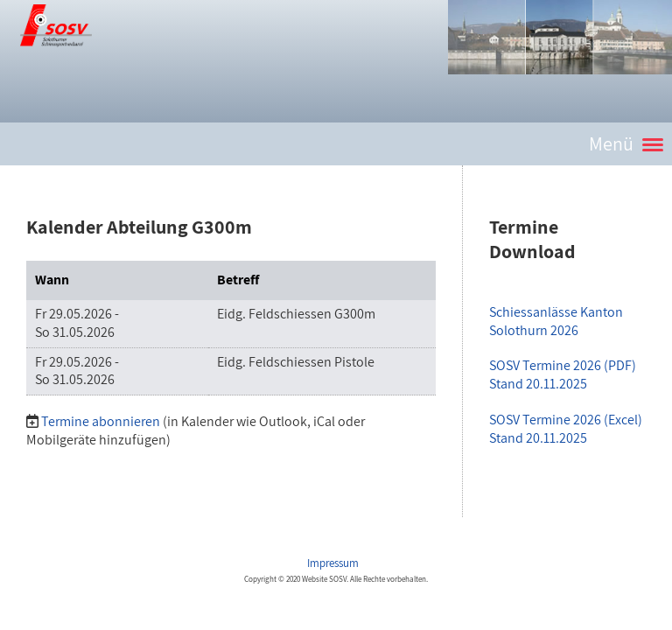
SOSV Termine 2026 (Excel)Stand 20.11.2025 (566, 429)
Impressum (334, 563)
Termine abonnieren (101, 421)
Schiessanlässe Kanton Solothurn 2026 (556, 321)
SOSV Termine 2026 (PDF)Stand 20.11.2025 (563, 374)
